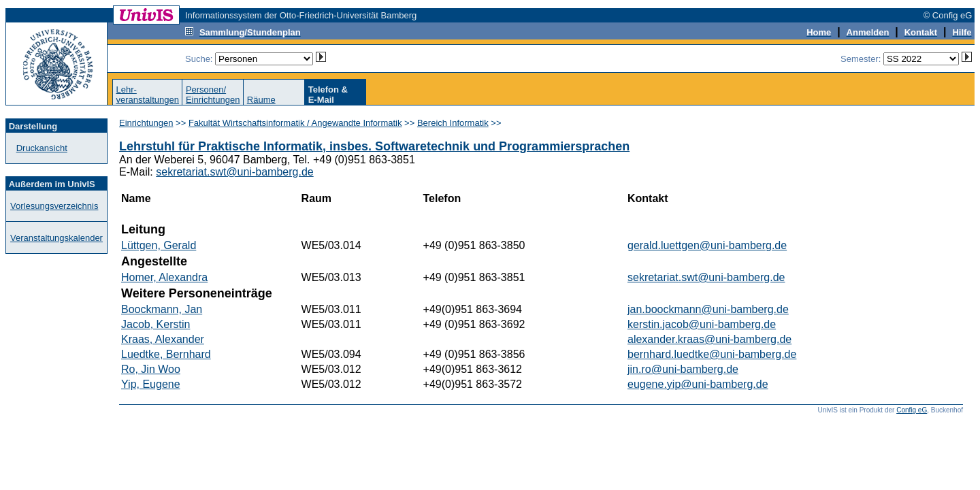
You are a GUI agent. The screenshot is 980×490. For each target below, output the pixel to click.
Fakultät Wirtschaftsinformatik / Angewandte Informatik (295, 123)
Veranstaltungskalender (56, 238)
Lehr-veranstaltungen (147, 95)
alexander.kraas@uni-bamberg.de (709, 339)
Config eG (912, 410)
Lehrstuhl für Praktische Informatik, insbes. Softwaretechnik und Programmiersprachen (374, 146)
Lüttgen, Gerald (159, 245)
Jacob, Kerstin (156, 324)
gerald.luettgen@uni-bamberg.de (707, 245)
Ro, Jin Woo (151, 369)
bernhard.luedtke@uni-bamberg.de (712, 354)
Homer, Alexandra (164, 277)
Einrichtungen (146, 123)
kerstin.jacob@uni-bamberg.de (702, 324)
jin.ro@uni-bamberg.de (683, 369)
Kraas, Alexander (163, 339)
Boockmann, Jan (162, 309)
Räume (261, 100)
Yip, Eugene (151, 384)
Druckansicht (42, 148)
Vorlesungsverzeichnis (54, 206)
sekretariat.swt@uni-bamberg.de (234, 172)
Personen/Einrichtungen (213, 95)
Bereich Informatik (453, 123)
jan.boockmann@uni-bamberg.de (708, 309)
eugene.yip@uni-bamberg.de (698, 384)
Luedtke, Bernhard (166, 354)
